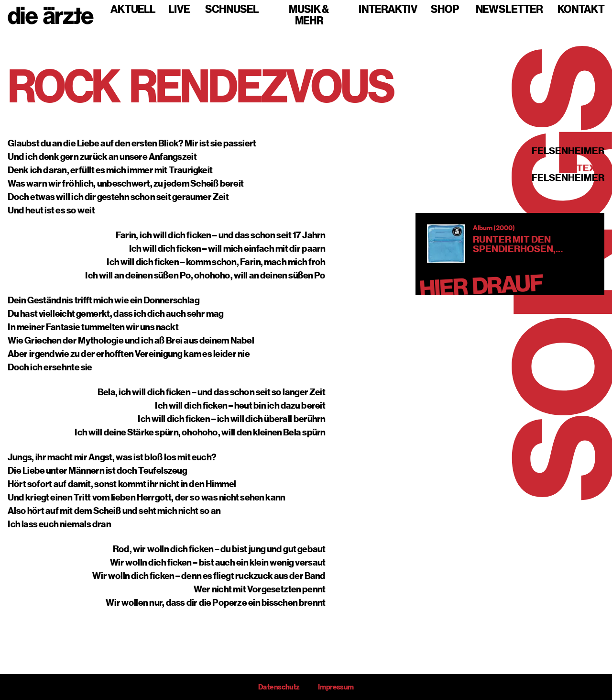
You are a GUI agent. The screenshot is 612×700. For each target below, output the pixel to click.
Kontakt (581, 10)
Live (179, 10)
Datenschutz (279, 687)
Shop (445, 10)
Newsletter (509, 10)
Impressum (336, 687)
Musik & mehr (309, 15)
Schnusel (232, 10)
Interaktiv (388, 10)
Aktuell (133, 10)
